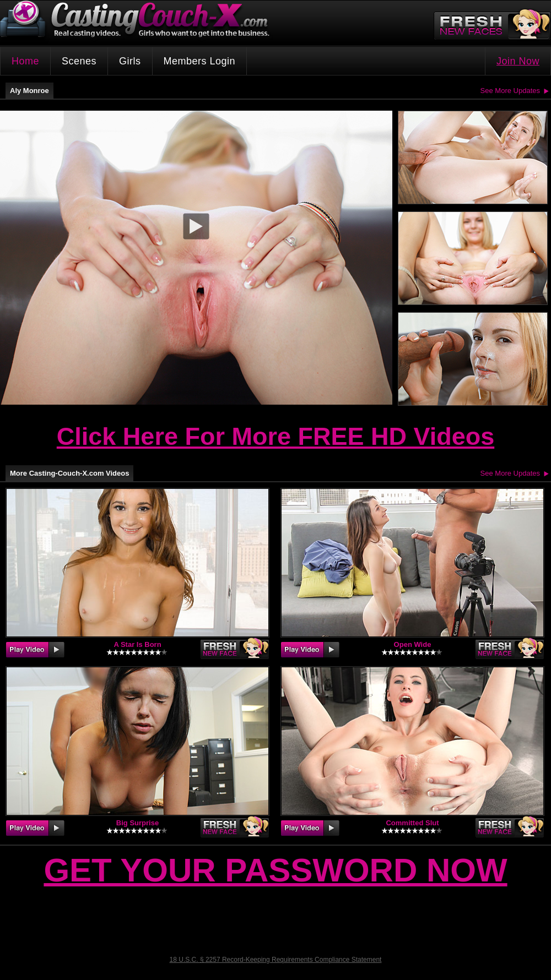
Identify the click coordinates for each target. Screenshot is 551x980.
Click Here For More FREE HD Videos (275, 436)
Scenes (79, 61)
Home (25, 61)
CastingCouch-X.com (138, 22)
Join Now (518, 61)
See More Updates (510, 91)
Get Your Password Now (275, 870)
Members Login (200, 61)
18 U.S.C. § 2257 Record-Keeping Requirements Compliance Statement (276, 960)
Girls (130, 61)
